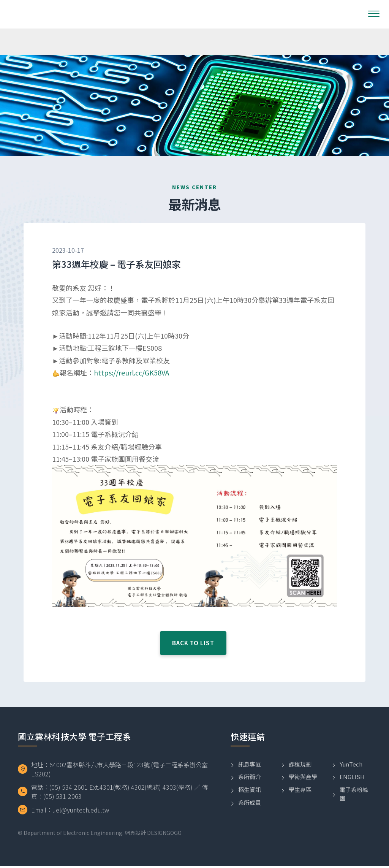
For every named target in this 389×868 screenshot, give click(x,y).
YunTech (351, 773)
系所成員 (250, 812)
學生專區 (300, 799)
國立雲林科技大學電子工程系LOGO (44, 14)
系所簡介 (250, 786)
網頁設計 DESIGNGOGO (153, 835)
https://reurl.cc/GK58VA (131, 374)
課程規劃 (300, 773)
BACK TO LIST (193, 664)
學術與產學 (303, 786)
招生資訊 (250, 799)
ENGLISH (352, 786)
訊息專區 (250, 773)
